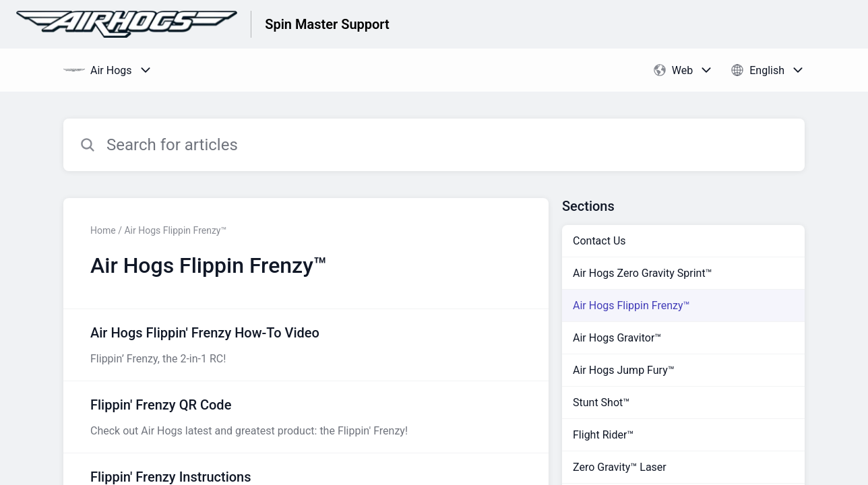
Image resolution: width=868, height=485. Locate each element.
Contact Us (599, 241)
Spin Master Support (327, 24)
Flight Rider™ (603, 435)
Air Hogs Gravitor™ (617, 338)
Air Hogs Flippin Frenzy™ (631, 305)
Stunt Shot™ (601, 402)
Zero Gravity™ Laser (620, 467)
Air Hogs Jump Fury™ (624, 370)
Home (103, 230)
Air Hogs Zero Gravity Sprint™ (643, 273)
